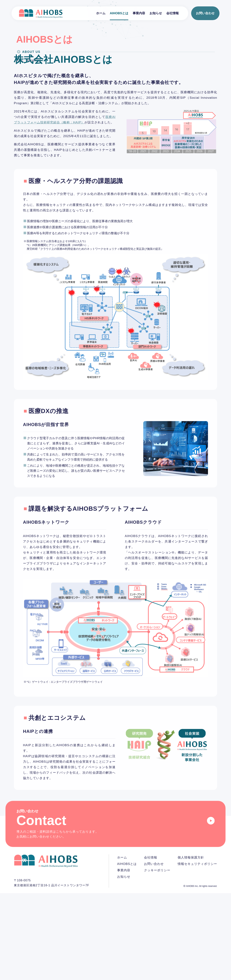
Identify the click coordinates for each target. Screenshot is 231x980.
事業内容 (139, 13)
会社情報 (173, 13)
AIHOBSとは (119, 13)
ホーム (101, 13)
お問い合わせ (205, 13)
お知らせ (156, 13)
